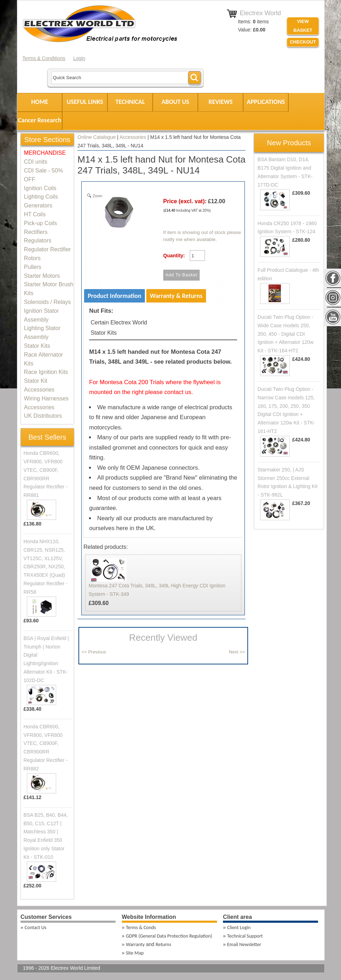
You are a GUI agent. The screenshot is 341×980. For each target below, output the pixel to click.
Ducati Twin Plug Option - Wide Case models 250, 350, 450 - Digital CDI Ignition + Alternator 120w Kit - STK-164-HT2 (286, 334)
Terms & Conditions (44, 58)
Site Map (135, 953)
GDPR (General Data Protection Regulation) (169, 936)
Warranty (135, 944)
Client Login (239, 928)
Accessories (133, 137)
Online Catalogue (96, 137)
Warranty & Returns (176, 296)
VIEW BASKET (303, 26)
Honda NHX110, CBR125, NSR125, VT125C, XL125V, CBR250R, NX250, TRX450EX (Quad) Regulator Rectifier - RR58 (45, 567)
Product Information (114, 296)
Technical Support (245, 936)
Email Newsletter (244, 944)
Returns (163, 944)
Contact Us (36, 928)
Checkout (303, 42)
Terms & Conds (141, 928)
